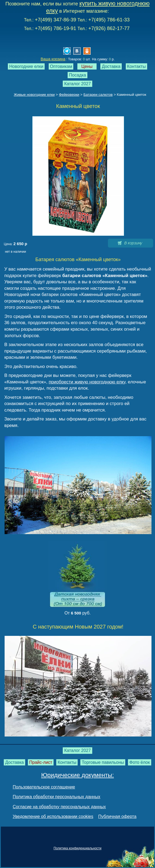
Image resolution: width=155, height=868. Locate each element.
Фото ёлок (140, 762)
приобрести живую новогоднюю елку (87, 382)
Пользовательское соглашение (44, 787)
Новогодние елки (26, 66)
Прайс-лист (41, 762)
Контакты (136, 66)
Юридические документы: (78, 775)
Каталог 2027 (77, 84)
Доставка (111, 66)
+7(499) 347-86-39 (56, 20)
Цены (87, 66)
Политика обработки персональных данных (57, 797)
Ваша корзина (53, 59)
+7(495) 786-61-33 (109, 20)
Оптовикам (61, 66)
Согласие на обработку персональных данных (59, 807)
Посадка (78, 75)
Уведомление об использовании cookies (53, 816)
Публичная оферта (117, 816)
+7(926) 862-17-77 (109, 28)
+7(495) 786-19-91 (56, 28)
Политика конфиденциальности (78, 848)
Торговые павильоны (103, 762)
